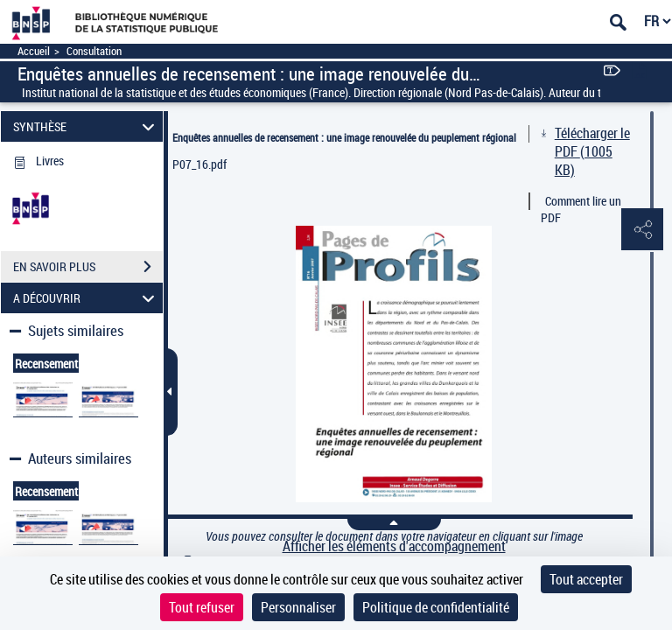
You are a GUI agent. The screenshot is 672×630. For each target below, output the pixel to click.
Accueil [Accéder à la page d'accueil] (34, 51)
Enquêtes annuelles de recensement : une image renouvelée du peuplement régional (344, 137)
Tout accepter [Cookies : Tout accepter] (586, 579)
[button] (641, 230)
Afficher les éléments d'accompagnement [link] (394, 546)
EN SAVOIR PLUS (88, 267)
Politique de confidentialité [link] (436, 607)
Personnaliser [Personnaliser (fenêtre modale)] (298, 607)
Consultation (94, 51)
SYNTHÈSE (87, 126)
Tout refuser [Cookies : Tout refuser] (202, 607)
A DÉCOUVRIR (87, 298)
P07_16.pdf (199, 164)
